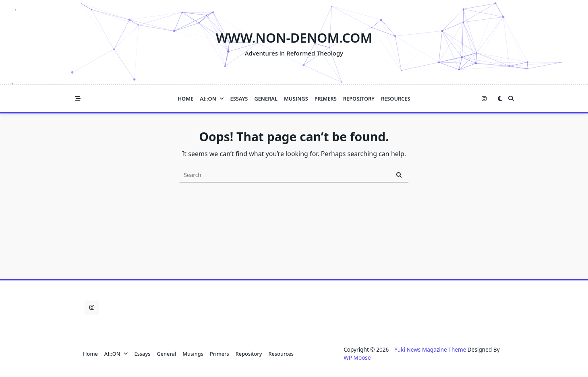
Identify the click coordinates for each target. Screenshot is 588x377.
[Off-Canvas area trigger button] (78, 99)
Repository (359, 99)
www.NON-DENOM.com (294, 38)
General (266, 99)
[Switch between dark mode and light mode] (500, 99)
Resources (396, 99)
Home (185, 99)
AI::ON (212, 99)
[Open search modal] (511, 99)
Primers (326, 99)
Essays (239, 99)
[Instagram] (484, 99)
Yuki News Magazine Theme (430, 349)
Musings (296, 99)
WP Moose (357, 357)
